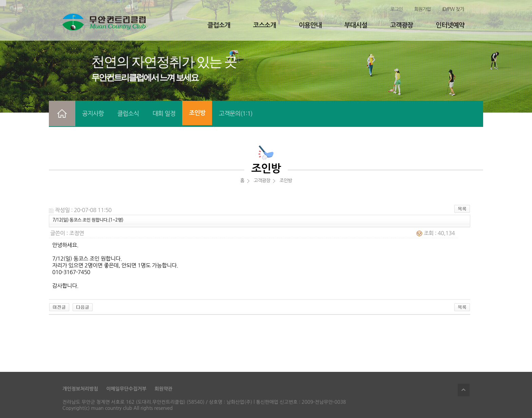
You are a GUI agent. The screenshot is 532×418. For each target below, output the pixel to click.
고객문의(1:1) (236, 114)
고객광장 (402, 25)
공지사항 (93, 114)
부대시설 (356, 25)
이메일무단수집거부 (126, 389)
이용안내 (310, 25)
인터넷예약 (450, 25)
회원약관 (164, 389)
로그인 (396, 9)
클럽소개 (219, 25)
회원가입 (423, 9)
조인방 (197, 113)
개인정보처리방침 (80, 389)
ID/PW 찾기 (453, 9)
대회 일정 (164, 114)
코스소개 (264, 25)
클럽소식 (128, 114)
